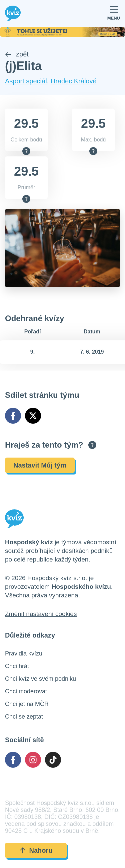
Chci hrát (17, 666)
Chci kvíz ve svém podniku (40, 679)
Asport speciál (26, 81)
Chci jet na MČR (27, 704)
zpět (17, 54)
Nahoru (36, 850)
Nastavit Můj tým (40, 465)
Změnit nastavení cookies (41, 614)
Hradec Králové (74, 81)
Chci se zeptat (24, 717)
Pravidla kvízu (24, 653)
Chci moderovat (26, 691)
